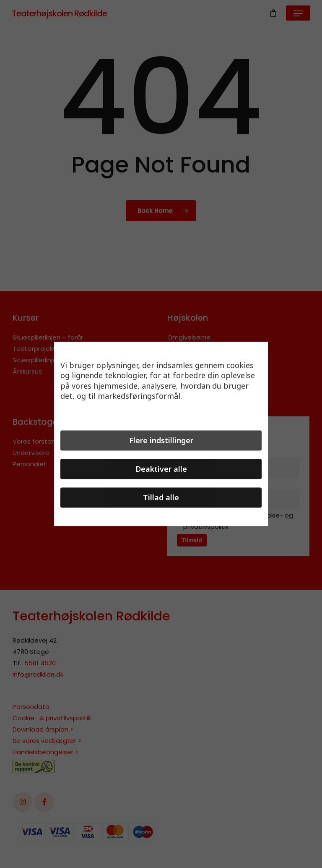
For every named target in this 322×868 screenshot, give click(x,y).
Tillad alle (161, 498)
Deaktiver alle (161, 469)
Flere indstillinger (161, 441)
